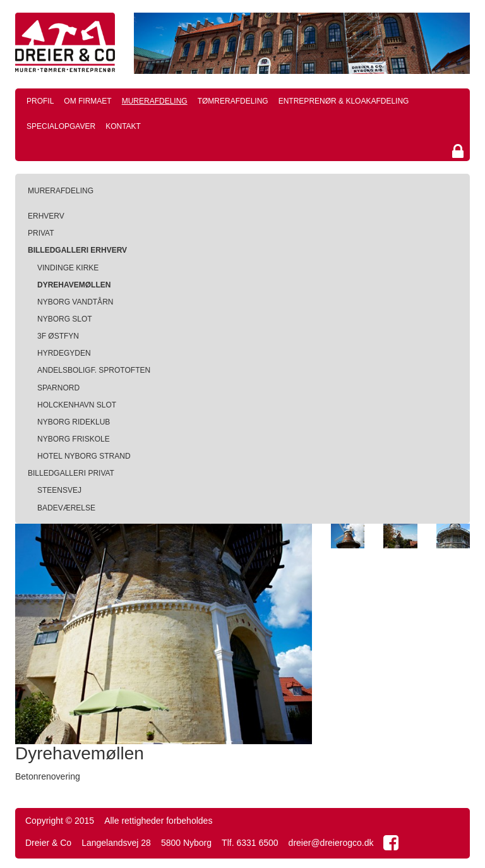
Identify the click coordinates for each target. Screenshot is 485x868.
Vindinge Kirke (68, 268)
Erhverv (46, 216)
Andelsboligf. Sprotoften (94, 370)
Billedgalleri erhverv (77, 250)
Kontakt (123, 126)
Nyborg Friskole (74, 439)
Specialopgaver (61, 126)
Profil (40, 101)
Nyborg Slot (65, 319)
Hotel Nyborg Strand (84, 456)
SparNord (58, 388)
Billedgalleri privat (71, 473)
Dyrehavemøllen (74, 285)
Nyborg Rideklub (74, 422)
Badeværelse (66, 508)
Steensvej (59, 490)
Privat (41, 233)
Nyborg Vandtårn (75, 302)
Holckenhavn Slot (77, 405)
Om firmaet (87, 101)
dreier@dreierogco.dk (331, 843)
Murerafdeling (155, 101)
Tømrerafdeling (233, 101)
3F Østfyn (58, 336)
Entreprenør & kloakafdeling (344, 101)
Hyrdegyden (64, 353)
